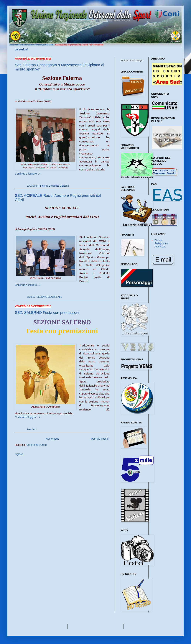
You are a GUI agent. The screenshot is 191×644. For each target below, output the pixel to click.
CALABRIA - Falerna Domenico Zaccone (48, 186)
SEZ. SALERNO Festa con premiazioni (47, 313)
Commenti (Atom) (37, 445)
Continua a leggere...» (28, 174)
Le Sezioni (21, 50)
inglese (19, 454)
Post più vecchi (100, 439)
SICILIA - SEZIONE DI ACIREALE (44, 297)
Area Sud (31, 429)
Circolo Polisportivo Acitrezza (161, 244)
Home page (52, 439)
